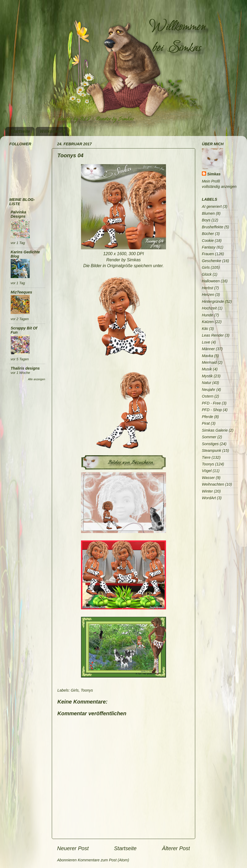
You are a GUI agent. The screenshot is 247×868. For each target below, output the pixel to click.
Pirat (206, 423)
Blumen (208, 213)
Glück (207, 274)
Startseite (20, 131)
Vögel (207, 471)
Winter (207, 491)
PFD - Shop (212, 410)
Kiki (205, 329)
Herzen (208, 295)
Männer (208, 349)
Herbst (207, 288)
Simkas (214, 174)
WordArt (209, 498)
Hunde (207, 315)
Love (206, 342)
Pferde (207, 417)
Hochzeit (209, 308)
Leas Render (213, 335)
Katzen (208, 322)
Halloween (211, 281)
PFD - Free (211, 403)
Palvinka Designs (18, 214)
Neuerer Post (73, 848)
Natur (206, 383)
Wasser (208, 478)
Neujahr (208, 390)
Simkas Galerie (215, 430)
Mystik (207, 376)
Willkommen (52, 131)
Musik (207, 369)
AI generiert (212, 206)
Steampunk (212, 450)
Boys (206, 220)
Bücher (208, 234)
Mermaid (209, 362)
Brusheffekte (213, 227)
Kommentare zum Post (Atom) (104, 860)
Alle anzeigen (37, 379)
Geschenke (212, 261)
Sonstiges (210, 444)
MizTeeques (21, 292)
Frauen (208, 254)
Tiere (206, 457)
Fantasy (209, 247)
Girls (75, 690)
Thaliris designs (25, 368)
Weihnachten (213, 484)
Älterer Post (176, 848)
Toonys (87, 690)
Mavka (207, 356)
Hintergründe (213, 301)
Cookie (208, 241)
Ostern (208, 396)
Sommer (209, 437)
